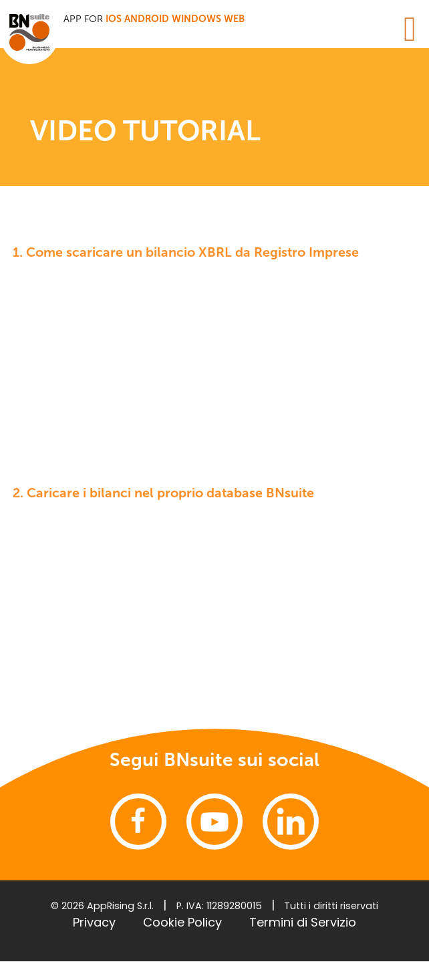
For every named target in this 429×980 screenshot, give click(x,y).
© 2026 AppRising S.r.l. (102, 906)
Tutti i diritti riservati (331, 906)
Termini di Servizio (303, 922)
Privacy (94, 922)
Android (147, 19)
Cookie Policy (182, 922)
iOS (114, 19)
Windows (196, 19)
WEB (234, 19)
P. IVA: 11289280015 (219, 906)
